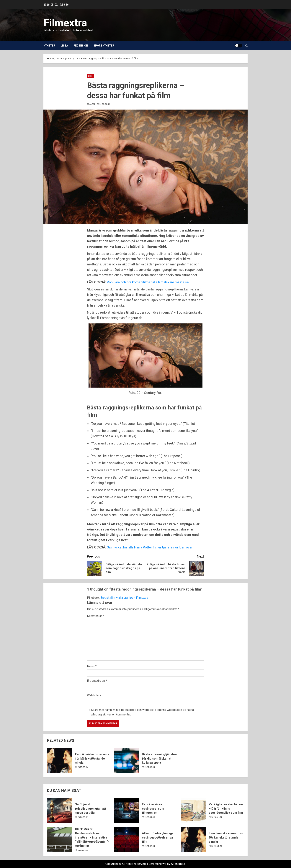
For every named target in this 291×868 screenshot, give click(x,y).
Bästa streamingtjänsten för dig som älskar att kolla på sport (159, 758)
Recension (81, 46)
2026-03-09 (83, 817)
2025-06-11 (150, 846)
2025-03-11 (150, 767)
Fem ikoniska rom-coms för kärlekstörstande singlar (92, 758)
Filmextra (65, 23)
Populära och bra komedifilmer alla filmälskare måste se (148, 282)
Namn (92, 666)
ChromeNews (157, 864)
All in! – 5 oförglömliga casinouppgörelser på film (158, 837)
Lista (64, 46)
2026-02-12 (150, 817)
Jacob (93, 104)
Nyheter (49, 46)
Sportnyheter (104, 46)
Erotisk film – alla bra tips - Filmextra (124, 598)
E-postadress (97, 681)
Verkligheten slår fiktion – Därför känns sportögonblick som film (226, 809)
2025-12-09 (83, 850)
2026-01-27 (217, 817)
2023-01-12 (105, 104)
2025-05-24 (83, 767)
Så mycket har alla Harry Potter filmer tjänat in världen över (150, 547)
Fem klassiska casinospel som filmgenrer (153, 809)
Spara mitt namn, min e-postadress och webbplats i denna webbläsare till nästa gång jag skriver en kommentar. (142, 712)
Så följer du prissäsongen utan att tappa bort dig (91, 809)
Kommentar (95, 616)
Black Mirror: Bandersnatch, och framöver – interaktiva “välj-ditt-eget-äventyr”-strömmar (92, 838)
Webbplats (94, 695)
